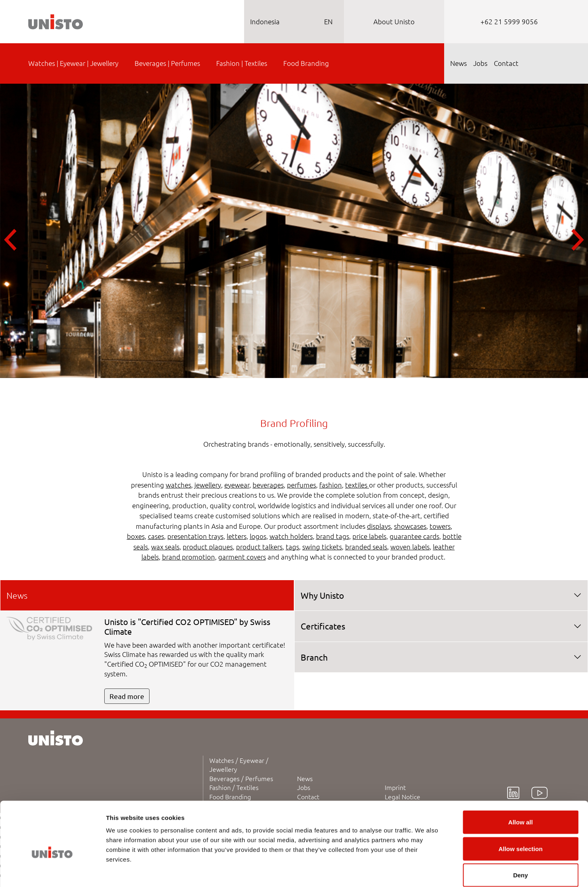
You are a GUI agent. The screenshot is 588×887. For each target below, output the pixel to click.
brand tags (333, 536)
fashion (331, 485)
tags (292, 547)
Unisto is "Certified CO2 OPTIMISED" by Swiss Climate (187, 626)
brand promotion (189, 557)
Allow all (521, 781)
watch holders (291, 536)
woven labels (410, 547)
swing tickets (322, 547)
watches (178, 485)
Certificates (323, 626)
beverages (268, 485)
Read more (127, 696)
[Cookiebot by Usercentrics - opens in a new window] (52, 871)
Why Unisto (322, 595)
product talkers (259, 547)
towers (440, 526)
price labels (369, 536)
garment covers (242, 557)
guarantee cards (414, 536)
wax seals (165, 547)
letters (237, 536)
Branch (314, 657)
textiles (357, 485)
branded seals (366, 547)
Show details (424, 871)
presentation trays (195, 536)
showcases (410, 526)
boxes (136, 536)
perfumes (301, 485)
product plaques (208, 547)
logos (258, 536)
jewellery (208, 485)
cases (156, 536)
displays (379, 526)
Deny (521, 834)
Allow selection (520, 808)
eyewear (237, 485)
